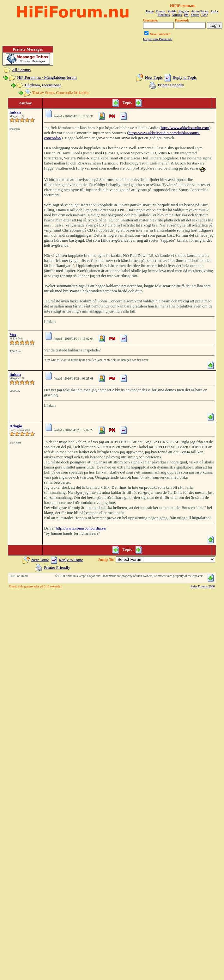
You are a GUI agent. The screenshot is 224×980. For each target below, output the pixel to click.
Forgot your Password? (158, 39)
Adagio (16, 426)
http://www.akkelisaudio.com (185, 128)
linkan (15, 112)
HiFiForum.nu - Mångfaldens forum (47, 77)
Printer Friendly (171, 85)
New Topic (154, 77)
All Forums (21, 70)
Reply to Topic (185, 77)
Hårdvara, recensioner (43, 85)
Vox (13, 335)
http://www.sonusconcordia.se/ (81, 528)
